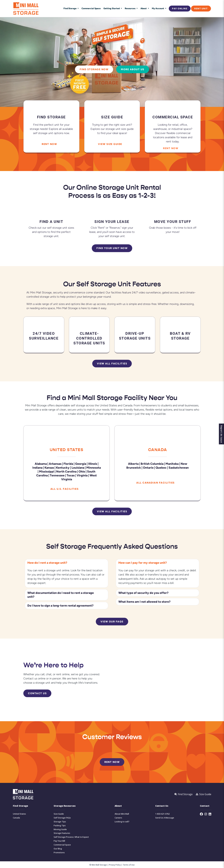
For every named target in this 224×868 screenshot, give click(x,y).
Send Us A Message (165, 818)
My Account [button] (158, 8)
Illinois (93, 464)
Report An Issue (221, 434)
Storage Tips (60, 822)
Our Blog (58, 849)
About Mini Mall (122, 814)
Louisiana (78, 467)
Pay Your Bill (59, 841)
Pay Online (180, 9)
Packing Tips (60, 826)
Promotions (59, 853)
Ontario (148, 467)
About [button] (144, 8)
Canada (158, 450)
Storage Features (62, 833)
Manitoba (172, 464)
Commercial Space (91, 8)
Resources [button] (130, 8)
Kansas (49, 467)
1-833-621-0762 (162, 814)
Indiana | (38, 467)
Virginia (82, 475)
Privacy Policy (115, 865)
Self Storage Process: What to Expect (71, 837)
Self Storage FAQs (62, 818)
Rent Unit (201, 9)
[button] (66, 563)
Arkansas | (56, 464)
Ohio (82, 471)
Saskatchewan (179, 467)
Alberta (133, 464)
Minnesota (94, 467)
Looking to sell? (122, 822)
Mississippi (47, 471)
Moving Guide (60, 829)
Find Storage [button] (70, 8)
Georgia (81, 464)
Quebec (161, 467)
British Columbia (152, 464)
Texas (71, 475)
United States (67, 450)
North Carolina (66, 471)
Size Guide (59, 814)
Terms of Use (129, 865)
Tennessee (57, 475)
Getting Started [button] (112, 8)
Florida (68, 464)
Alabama (41, 464)
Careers (118, 818)
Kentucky (63, 467)
